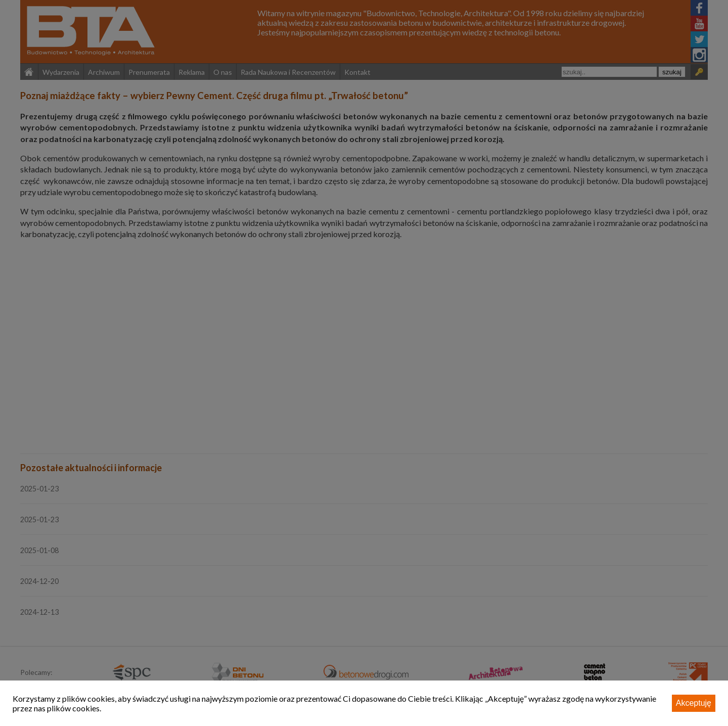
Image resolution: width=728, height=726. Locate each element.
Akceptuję (694, 703)
